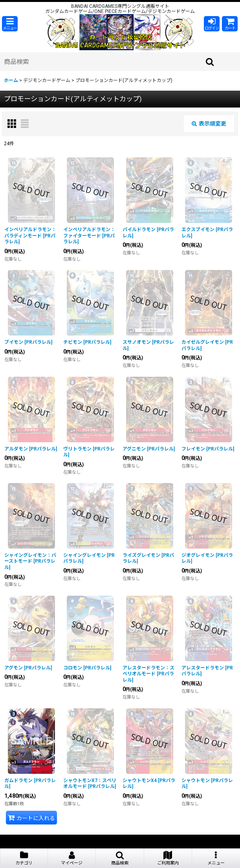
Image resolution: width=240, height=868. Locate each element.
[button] (10, 24)
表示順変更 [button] (209, 124)
